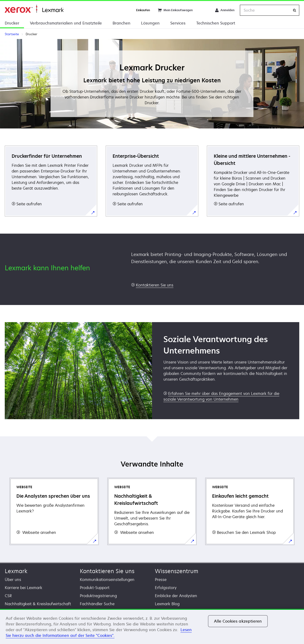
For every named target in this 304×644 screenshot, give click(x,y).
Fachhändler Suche (97, 604)
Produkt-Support (95, 588)
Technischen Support (216, 23)
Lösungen (150, 23)
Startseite (34, 9)
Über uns (13, 580)
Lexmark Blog (167, 604)
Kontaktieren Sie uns (107, 571)
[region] (152, 626)
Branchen (121, 23)
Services (178, 23)
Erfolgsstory (166, 588)
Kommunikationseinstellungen (107, 580)
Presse (161, 580)
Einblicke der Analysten (176, 596)
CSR (8, 596)
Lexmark (16, 571)
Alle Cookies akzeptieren (238, 621)
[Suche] (294, 10)
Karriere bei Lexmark (24, 588)
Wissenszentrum (177, 571)
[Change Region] (204, 10)
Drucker (12, 23)
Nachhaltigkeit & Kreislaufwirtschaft (38, 604)
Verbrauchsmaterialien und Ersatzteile (66, 23)
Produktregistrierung (98, 596)
